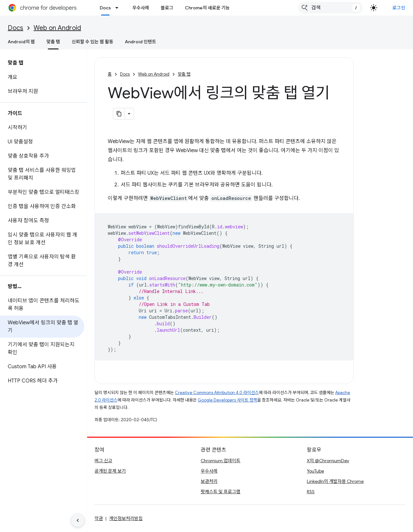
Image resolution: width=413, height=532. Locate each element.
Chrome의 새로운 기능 (207, 8)
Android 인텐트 (141, 42)
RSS (311, 492)
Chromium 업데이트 (221, 461)
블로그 (167, 8)
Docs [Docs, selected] (105, 8)
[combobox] (330, 8)
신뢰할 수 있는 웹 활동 (92, 42)
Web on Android (57, 28)
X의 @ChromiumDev (328, 461)
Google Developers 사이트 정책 (227, 400)
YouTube (315, 471)
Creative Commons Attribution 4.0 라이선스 (217, 393)
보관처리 (209, 481)
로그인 (399, 8)
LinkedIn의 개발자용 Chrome (335, 481)
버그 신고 (103, 461)
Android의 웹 (21, 42)
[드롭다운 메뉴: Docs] (119, 8)
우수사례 (141, 8)
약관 (99, 518)
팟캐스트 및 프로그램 (221, 492)
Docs (15, 28)
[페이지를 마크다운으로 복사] (119, 114)
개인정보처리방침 (126, 518)
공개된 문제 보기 (110, 471)
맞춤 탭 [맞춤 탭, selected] (53, 42)
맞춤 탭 (184, 74)
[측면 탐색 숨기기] (78, 520)
